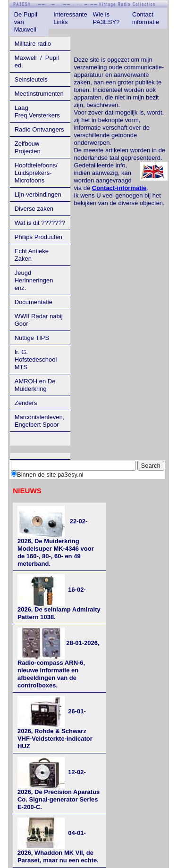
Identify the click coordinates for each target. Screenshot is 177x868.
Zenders (26, 403)
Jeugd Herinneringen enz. (34, 280)
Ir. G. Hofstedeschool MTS (36, 360)
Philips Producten (38, 237)
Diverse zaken (34, 209)
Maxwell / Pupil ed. (37, 62)
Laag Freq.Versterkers (37, 112)
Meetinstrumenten (39, 94)
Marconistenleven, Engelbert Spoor (40, 421)
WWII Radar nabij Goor (39, 320)
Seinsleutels (31, 79)
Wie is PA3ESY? (106, 18)
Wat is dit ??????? (40, 223)
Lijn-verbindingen (38, 194)
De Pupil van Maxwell (26, 22)
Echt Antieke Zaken (32, 255)
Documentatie (34, 302)
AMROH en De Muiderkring (35, 385)
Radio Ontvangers (39, 129)
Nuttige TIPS (32, 338)
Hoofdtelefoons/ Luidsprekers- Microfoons (36, 173)
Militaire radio (33, 44)
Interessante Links (70, 18)
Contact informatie (146, 18)
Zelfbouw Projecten (28, 147)
